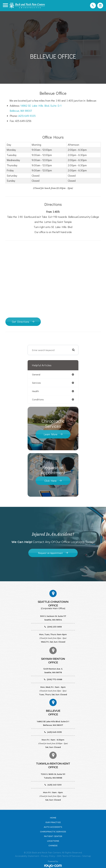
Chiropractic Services (53, 832)
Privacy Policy (48, 856)
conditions (38, 400)
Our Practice (53, 822)
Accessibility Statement (27, 856)
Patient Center (53, 836)
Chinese (53, 846)
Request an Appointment (51, 553)
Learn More (51, 434)
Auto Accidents (53, 827)
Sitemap (87, 856)
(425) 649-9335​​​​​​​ (27, 116)
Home (53, 818)
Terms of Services (71, 856)
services (36, 383)
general (36, 374)
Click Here (50, 481)
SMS (59, 856)
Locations (53, 841)
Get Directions (21, 322)
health (36, 391)
